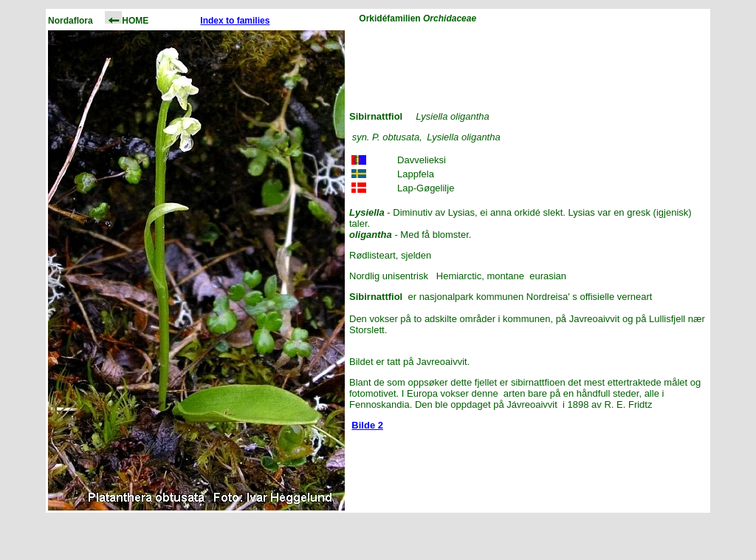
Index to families (235, 21)
